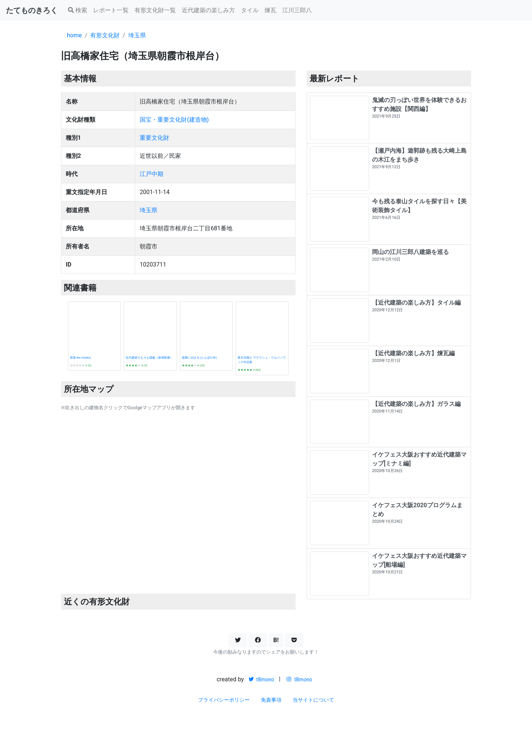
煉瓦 (270, 10)
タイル (250, 10)
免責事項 (271, 700)
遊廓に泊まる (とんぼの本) (199, 358)
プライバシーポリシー (224, 700)
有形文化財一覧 (155, 10)
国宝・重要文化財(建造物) (174, 120)
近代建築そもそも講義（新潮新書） (149, 358)
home (74, 35)
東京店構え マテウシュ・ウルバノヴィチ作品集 (262, 360)
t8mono (261, 679)
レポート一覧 (111, 10)
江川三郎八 (297, 10)
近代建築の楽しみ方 (208, 10)
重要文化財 (154, 138)
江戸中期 (151, 174)
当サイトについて (313, 700)
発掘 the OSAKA (80, 358)
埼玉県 (137, 35)
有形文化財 (105, 35)
